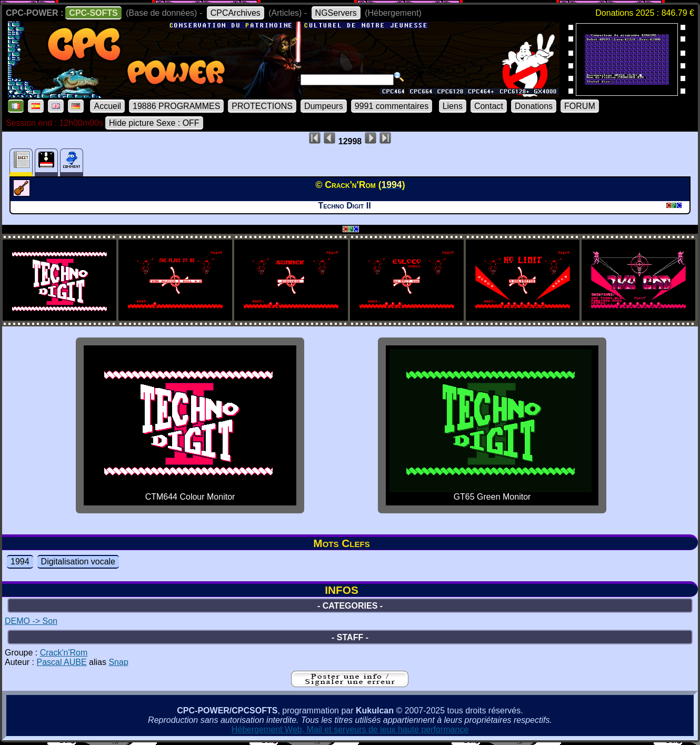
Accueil (107, 106)
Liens (453, 106)
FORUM (580, 106)
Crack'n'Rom (64, 653)
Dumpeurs (324, 106)
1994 (20, 562)
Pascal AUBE (61, 662)
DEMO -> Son (31, 621)
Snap (118, 662)
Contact (489, 106)
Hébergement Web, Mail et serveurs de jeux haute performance (350, 729)
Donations (534, 106)
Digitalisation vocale (78, 562)
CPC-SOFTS (93, 13)
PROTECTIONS (262, 106)
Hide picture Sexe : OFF (154, 123)
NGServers (336, 13)
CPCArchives (236, 13)
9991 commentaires (392, 106)
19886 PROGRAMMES (176, 106)
